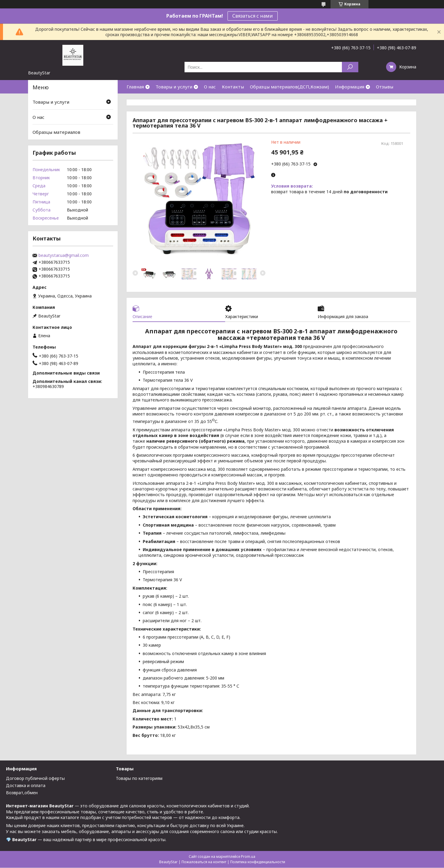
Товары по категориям (139, 779)
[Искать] (350, 67)
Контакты (233, 87)
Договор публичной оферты (35, 779)
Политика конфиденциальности (258, 862)
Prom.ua (248, 857)
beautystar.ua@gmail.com (64, 255)
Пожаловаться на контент (204, 862)
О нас (210, 87)
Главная (135, 87)
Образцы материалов (56, 132)
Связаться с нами (253, 16)
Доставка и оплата (26, 786)
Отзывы (385, 87)
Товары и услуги (174, 87)
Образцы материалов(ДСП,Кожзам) (289, 87)
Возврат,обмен (22, 793)
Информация (350, 87)
